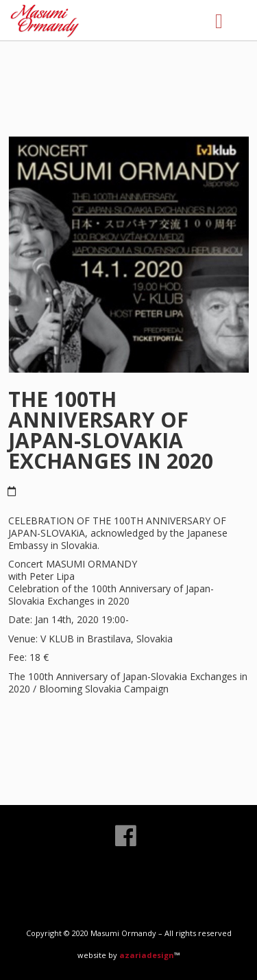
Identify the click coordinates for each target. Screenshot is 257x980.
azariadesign (147, 955)
